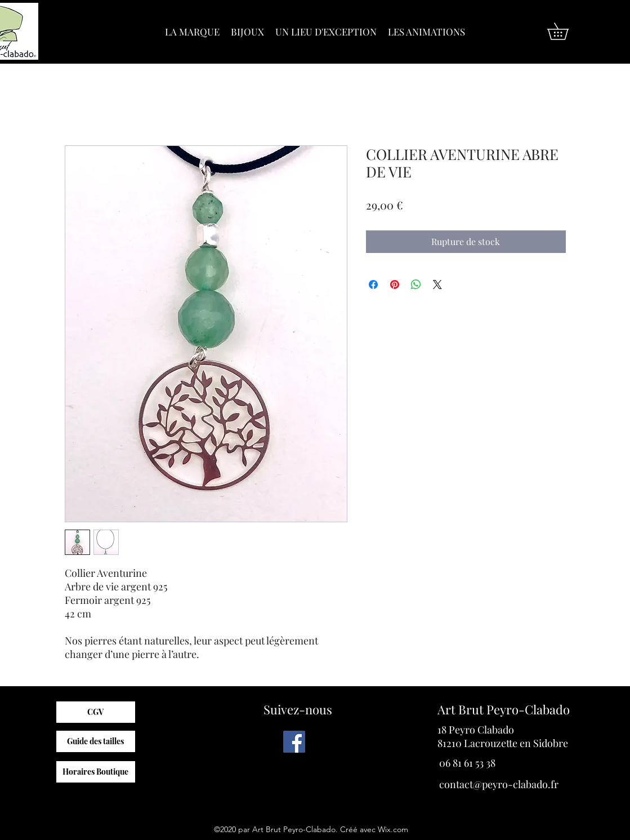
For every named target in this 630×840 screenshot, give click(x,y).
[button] (566, 31)
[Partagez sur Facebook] (373, 285)
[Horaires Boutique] (96, 772)
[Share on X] (437, 285)
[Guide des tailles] (96, 741)
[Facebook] (294, 742)
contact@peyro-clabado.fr (499, 784)
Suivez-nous (298, 709)
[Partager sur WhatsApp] (416, 285)
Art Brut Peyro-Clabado (504, 709)
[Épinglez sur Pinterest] (395, 285)
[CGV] (96, 712)
